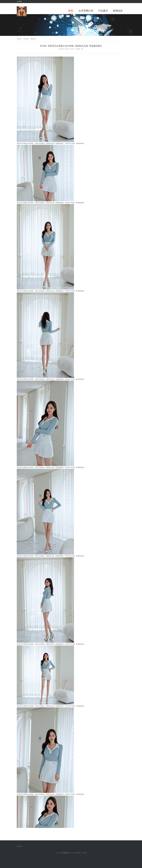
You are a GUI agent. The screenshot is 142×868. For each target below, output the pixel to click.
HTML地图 (83, 853)
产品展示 (103, 11)
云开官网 (26, 39)
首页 (71, 11)
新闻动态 (118, 11)
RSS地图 (77, 853)
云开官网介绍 (86, 11)
